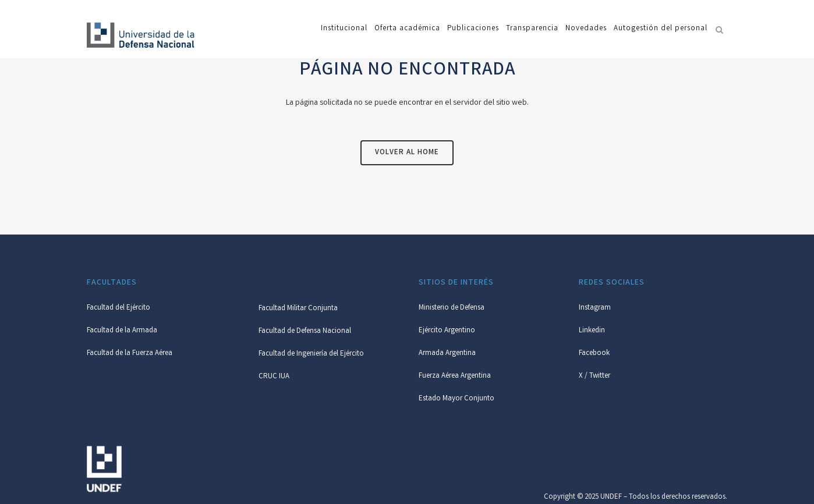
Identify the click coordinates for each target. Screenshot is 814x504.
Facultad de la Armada (122, 331)
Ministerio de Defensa (452, 308)
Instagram (595, 308)
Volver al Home (407, 153)
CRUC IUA (274, 377)
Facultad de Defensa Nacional (305, 331)
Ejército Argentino (447, 331)
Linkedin (592, 331)
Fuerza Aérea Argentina (455, 376)
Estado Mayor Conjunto (456, 399)
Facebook (594, 354)
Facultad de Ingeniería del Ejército (311, 354)
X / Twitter (594, 376)
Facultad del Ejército (118, 308)
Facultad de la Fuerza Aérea (130, 354)
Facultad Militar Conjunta (298, 309)
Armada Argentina (447, 354)
